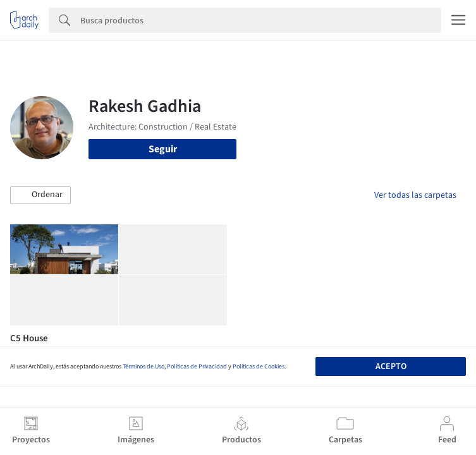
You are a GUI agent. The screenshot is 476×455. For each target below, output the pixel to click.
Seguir (163, 149)
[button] (40, 195)
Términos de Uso (143, 367)
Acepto (391, 367)
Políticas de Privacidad (197, 367)
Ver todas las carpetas (415, 195)
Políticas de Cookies (259, 367)
